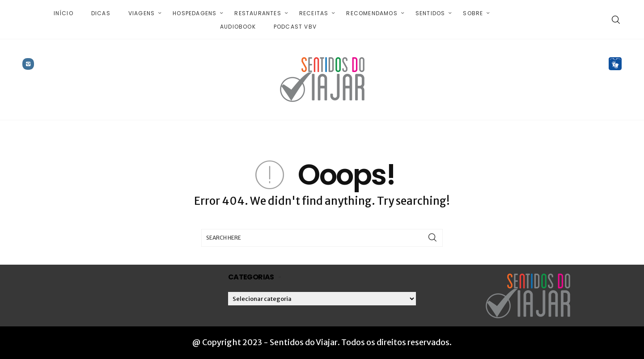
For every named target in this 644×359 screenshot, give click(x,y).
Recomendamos (372, 13)
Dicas (101, 13)
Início (64, 13)
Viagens (142, 13)
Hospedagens (195, 13)
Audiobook (238, 27)
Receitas (314, 13)
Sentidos (430, 13)
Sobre (473, 13)
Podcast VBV (295, 27)
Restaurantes (258, 13)
